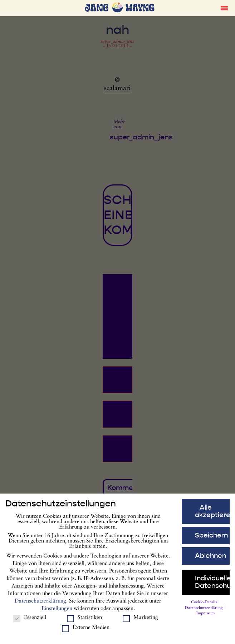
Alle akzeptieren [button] (212, 514)
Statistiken (84, 620)
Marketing (140, 620)
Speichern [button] (211, 538)
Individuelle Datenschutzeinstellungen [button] (212, 584)
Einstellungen (57, 611)
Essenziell (30, 620)
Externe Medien (86, 630)
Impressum (205, 616)
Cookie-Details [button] (204, 605)
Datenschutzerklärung (40, 604)
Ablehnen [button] (210, 558)
